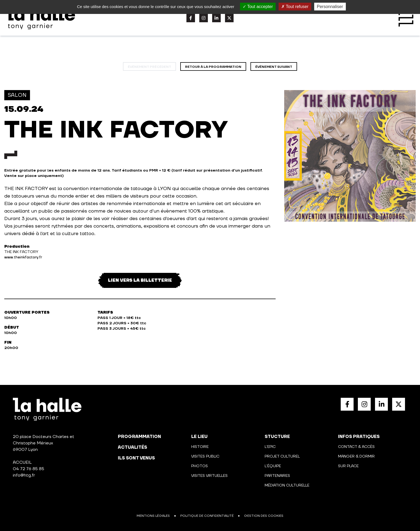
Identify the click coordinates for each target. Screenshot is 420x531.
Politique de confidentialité (207, 516)
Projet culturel (282, 456)
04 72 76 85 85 (29, 469)
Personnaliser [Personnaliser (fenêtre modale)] (330, 7)
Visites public (205, 456)
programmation (139, 437)
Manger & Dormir (356, 456)
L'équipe (273, 466)
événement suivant (274, 67)
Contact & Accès (356, 447)
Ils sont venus (136, 458)
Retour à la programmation (213, 67)
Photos (200, 466)
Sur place (348, 466)
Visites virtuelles (209, 476)
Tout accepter (258, 7)
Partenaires (277, 476)
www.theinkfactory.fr (23, 257)
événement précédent (149, 67)
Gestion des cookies (264, 516)
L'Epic (270, 447)
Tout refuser (295, 7)
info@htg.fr (24, 475)
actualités (132, 447)
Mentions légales (153, 516)
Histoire (200, 447)
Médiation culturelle (287, 485)
